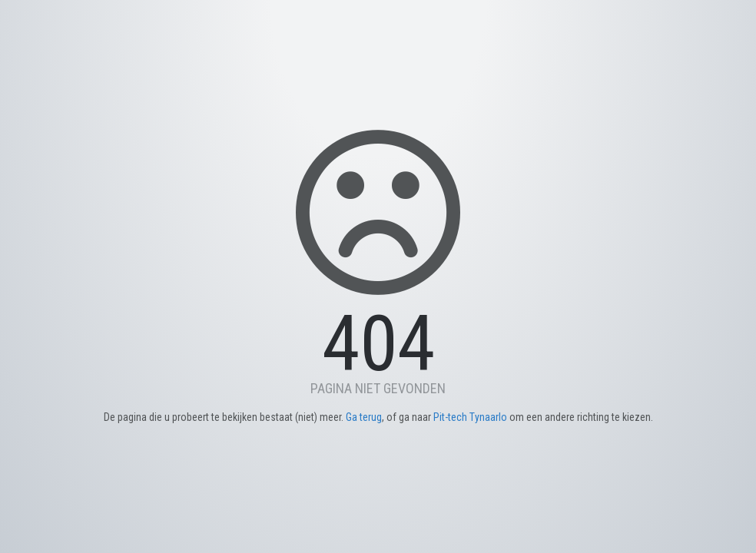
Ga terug (364, 417)
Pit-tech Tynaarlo (470, 417)
